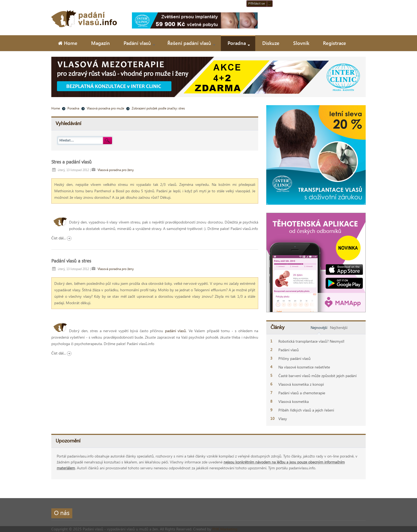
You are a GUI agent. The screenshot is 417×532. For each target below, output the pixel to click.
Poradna (73, 108)
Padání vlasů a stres (71, 261)
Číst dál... (61, 238)
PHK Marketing (225, 529)
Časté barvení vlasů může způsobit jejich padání (317, 376)
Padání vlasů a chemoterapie (302, 393)
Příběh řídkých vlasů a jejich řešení (306, 410)
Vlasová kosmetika (294, 401)
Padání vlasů (289, 350)
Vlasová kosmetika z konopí (301, 384)
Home (56, 108)
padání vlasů (176, 331)
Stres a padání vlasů (71, 162)
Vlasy (283, 419)
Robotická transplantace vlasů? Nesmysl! (311, 341)
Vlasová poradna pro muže (105, 108)
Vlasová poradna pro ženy (116, 170)
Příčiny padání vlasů (294, 358)
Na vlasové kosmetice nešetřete (304, 367)
